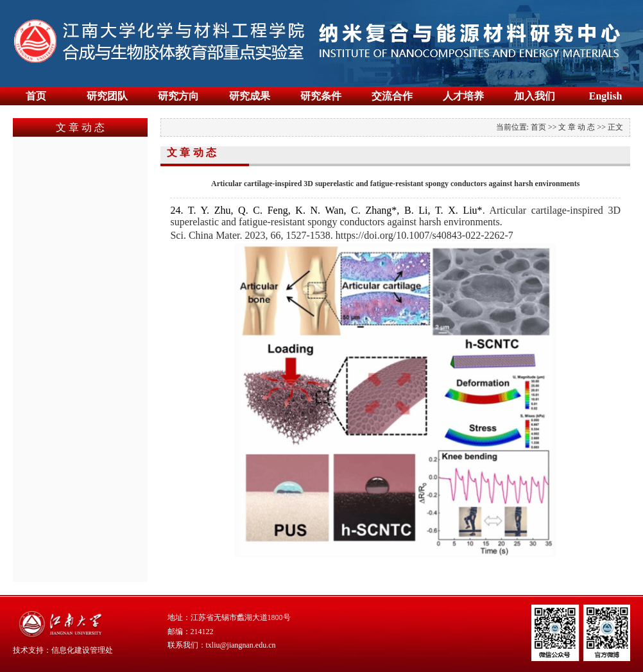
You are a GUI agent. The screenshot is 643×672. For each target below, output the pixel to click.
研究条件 (321, 96)
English (606, 96)
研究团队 (107, 96)
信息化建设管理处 (82, 650)
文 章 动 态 (577, 127)
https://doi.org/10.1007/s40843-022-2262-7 (424, 235)
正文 (615, 127)
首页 (36, 96)
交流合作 (392, 96)
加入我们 (535, 96)
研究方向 (178, 96)
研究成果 (250, 96)
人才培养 (463, 96)
